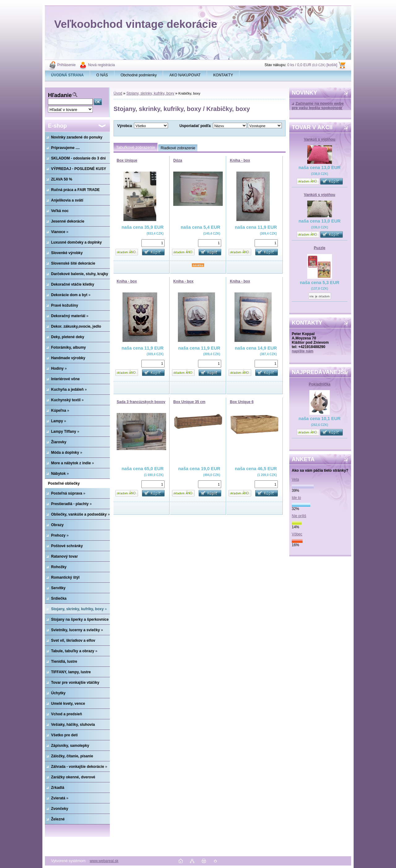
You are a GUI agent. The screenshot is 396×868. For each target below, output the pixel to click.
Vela (295, 479)
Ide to (296, 498)
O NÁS (102, 75)
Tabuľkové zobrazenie (136, 147)
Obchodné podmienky (139, 75)
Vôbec (297, 534)
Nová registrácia (101, 65)
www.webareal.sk (104, 861)
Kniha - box (240, 160)
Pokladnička (320, 384)
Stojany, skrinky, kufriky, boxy (150, 93)
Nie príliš (299, 516)
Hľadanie (60, 95)
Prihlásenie (66, 65)
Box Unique (127, 160)
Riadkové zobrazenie (178, 148)
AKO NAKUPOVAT (185, 75)
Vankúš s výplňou (319, 139)
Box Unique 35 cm (189, 402)
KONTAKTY (223, 75)
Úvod (118, 93)
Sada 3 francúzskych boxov (141, 402)
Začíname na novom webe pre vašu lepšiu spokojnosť (318, 106)
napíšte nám (303, 351)
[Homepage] (67, 75)
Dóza (178, 160)
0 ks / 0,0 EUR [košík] (312, 65)
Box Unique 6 (242, 402)
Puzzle (319, 248)
